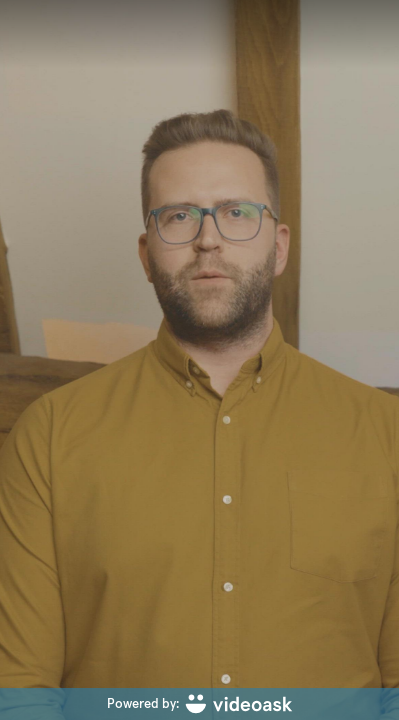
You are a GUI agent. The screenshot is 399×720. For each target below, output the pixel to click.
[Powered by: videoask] (199, 704)
